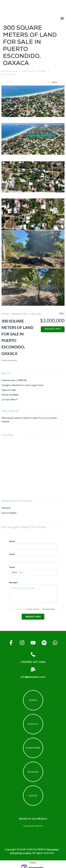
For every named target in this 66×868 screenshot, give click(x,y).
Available (14, 395)
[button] (62, 18)
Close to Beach (9, 513)
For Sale (42, 71)
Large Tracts (28, 71)
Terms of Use (33, 609)
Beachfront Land (9, 71)
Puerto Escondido (48, 418)
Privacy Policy (49, 609)
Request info (53, 329)
